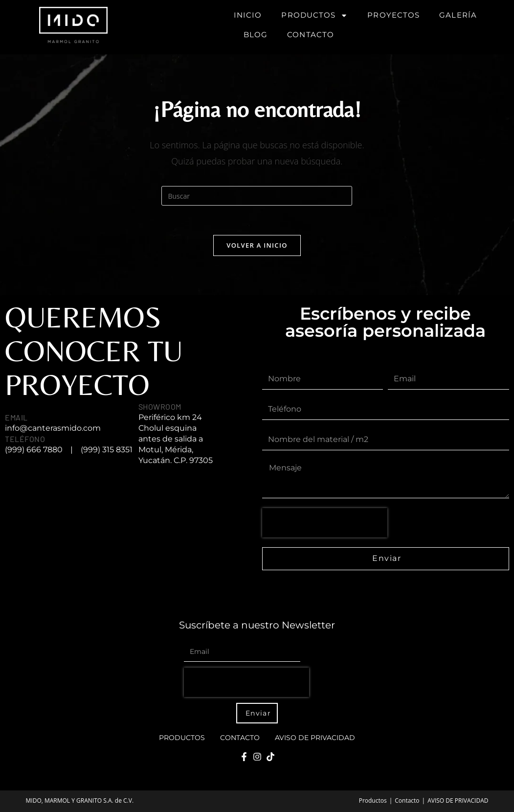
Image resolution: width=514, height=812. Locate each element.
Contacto (311, 35)
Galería (458, 15)
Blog (256, 35)
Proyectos (393, 15)
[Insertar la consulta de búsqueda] (257, 196)
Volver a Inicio (257, 245)
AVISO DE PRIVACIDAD (315, 738)
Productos (314, 15)
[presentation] (325, 523)
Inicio (248, 15)
